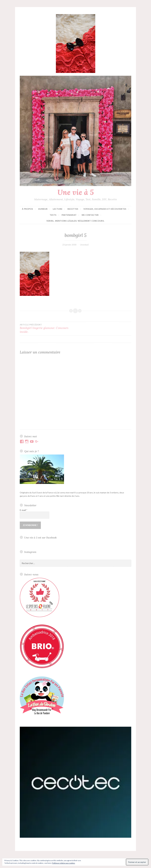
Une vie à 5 (76, 192)
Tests (53, 215)
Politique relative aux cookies (64, 863)
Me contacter (90, 215)
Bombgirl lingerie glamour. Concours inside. (48, 328)
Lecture (58, 209)
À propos (28, 209)
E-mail (23, 510)
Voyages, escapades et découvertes (105, 209)
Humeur (43, 209)
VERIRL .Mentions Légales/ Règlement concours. (75, 221)
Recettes (73, 209)
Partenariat (69, 215)
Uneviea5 (84, 245)
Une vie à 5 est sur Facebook (40, 537)
